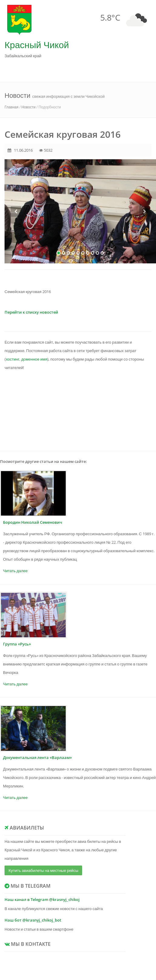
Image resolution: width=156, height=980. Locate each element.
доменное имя (34, 359)
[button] (16, 235)
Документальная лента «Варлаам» (37, 757)
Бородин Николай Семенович (33, 522)
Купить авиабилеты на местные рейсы (43, 870)
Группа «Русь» (17, 644)
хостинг (13, 359)
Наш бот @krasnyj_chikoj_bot (33, 920)
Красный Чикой (37, 45)
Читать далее (15, 571)
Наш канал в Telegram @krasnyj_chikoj (42, 899)
